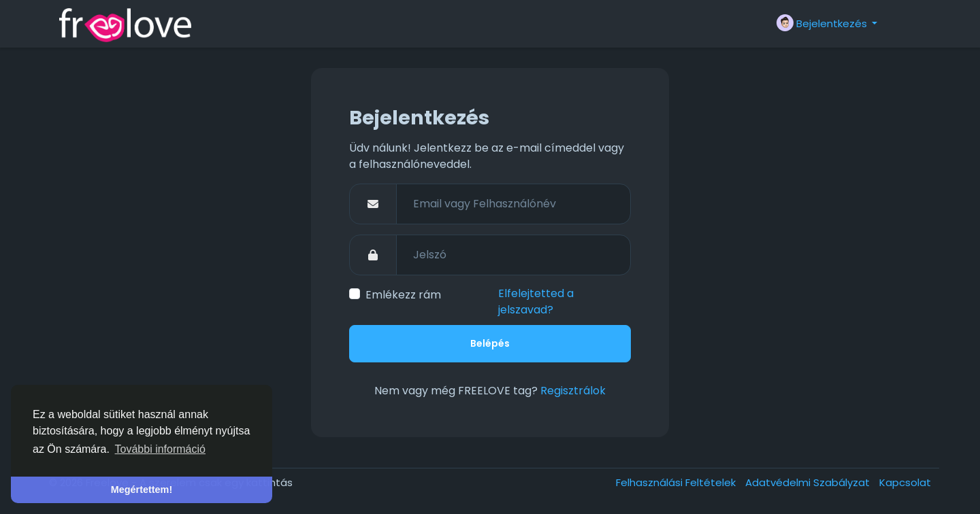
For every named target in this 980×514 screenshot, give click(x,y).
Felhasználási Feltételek (677, 482)
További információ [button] (160, 449)
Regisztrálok (573, 391)
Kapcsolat (905, 482)
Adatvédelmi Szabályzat (809, 482)
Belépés (490, 343)
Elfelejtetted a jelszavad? (536, 302)
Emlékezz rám (403, 295)
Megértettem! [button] (142, 490)
